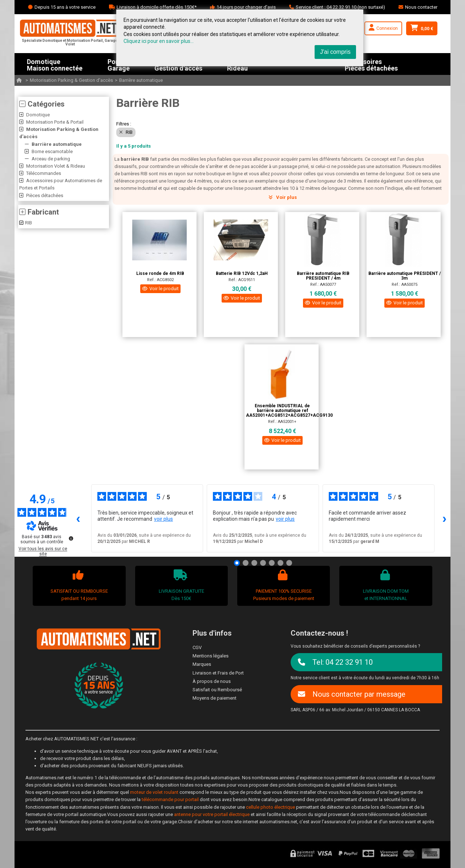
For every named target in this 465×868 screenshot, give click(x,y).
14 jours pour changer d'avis (246, 7)
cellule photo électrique (270, 807)
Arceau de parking (51, 159)
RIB (26, 223)
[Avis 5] (272, 563)
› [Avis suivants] (445, 518)
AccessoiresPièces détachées (371, 64)
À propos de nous (212, 681)
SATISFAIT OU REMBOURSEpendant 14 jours (78, 585)
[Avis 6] (280, 563)
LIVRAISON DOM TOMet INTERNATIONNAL (385, 585)
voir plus (163, 519)
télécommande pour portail (170, 799)
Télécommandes (44, 173)
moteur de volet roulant (154, 792)
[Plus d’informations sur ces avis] (70, 538)
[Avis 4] (263, 563)
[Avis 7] (289, 563)
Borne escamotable (52, 151)
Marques (202, 664)
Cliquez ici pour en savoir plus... (159, 41)
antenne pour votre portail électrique (212, 814)
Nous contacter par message (352, 694)
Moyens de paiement (215, 698)
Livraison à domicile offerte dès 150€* (157, 7)
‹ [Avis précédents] (78, 518)
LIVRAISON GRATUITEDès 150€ (180, 585)
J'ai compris (335, 52)
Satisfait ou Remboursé (217, 690)
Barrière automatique (141, 80)
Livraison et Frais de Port (218, 673)
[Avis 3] (254, 563)
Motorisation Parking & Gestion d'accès (71, 80)
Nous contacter (421, 7)
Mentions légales (211, 656)
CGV (197, 647)
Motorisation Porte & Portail (55, 122)
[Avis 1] (237, 563)
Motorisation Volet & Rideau (56, 166)
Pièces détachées (45, 195)
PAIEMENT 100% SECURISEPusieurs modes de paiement (283, 585)
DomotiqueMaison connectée (55, 64)
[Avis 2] (246, 563)
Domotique (38, 115)
